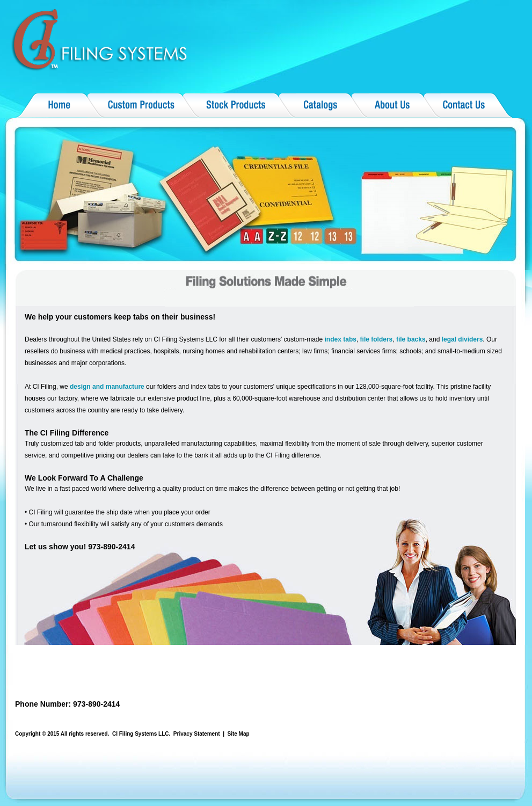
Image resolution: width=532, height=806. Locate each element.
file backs (411, 339)
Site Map (239, 734)
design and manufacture (107, 387)
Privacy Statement (197, 734)
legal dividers (462, 339)
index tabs (341, 339)
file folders (377, 339)
